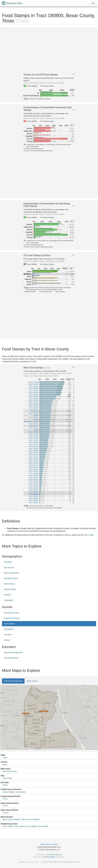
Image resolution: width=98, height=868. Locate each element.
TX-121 (6, 813)
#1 (74, 74)
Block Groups (32, 681)
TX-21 (5, 799)
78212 (5, 785)
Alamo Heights (9, 792)
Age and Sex (9, 567)
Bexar (5, 764)
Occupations (9, 629)
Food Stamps (9, 624)
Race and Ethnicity (12, 573)
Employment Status (12, 618)
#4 (74, 255)
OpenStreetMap (49, 857)
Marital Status (9, 584)
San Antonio (20, 792)
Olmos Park (7, 778)
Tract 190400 (8, 826)
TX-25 (5, 806)
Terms (48, 844)
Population (8, 562)
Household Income (12, 613)
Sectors (7, 640)
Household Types (11, 578)
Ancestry (7, 595)
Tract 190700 (20, 826)
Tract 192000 (43, 826)
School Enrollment (11, 658)
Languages (8, 600)
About (43, 844)
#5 (74, 367)
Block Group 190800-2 (31, 819)
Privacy (55, 844)
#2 (74, 110)
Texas (5, 758)
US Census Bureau (54, 855)
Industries (8, 635)
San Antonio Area (10, 771)
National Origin (10, 589)
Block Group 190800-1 (12, 819)
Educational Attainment (13, 652)
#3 (74, 206)
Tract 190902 (31, 826)
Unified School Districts (13, 681)
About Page (89, 535)
